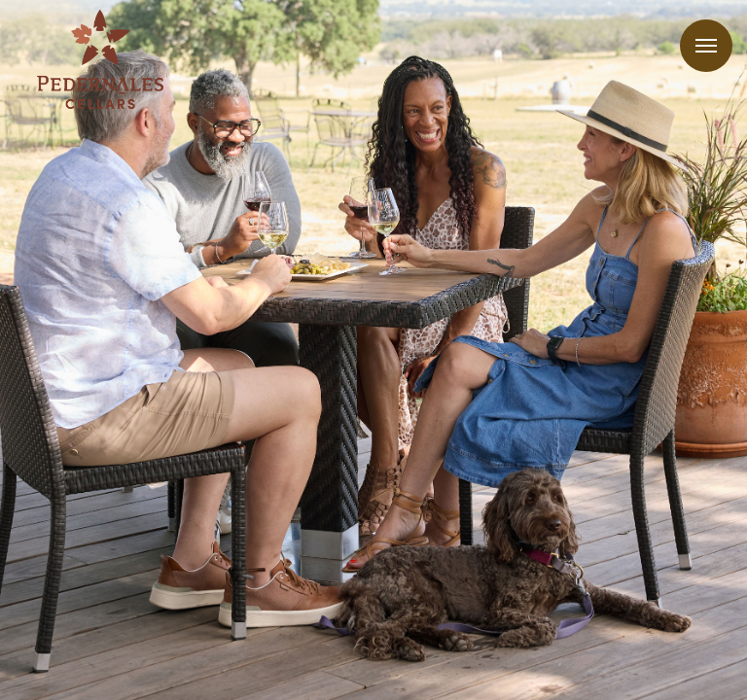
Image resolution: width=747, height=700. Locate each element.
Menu (706, 46)
